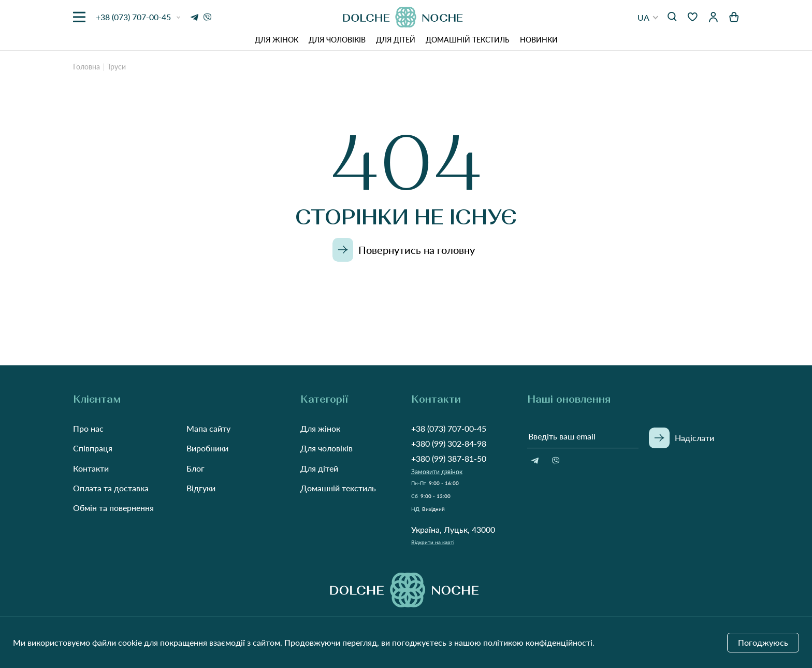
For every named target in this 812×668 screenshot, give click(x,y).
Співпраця (93, 448)
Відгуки (201, 488)
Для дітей (396, 40)
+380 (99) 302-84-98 (449, 443)
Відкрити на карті (433, 542)
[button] (648, 17)
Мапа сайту (208, 428)
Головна (86, 67)
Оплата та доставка (111, 488)
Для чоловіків (337, 40)
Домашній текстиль (468, 40)
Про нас (88, 428)
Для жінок (277, 40)
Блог (195, 468)
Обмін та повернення (113, 508)
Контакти (91, 468)
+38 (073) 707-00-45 (449, 428)
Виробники (207, 448)
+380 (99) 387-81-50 (449, 458)
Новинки (539, 40)
